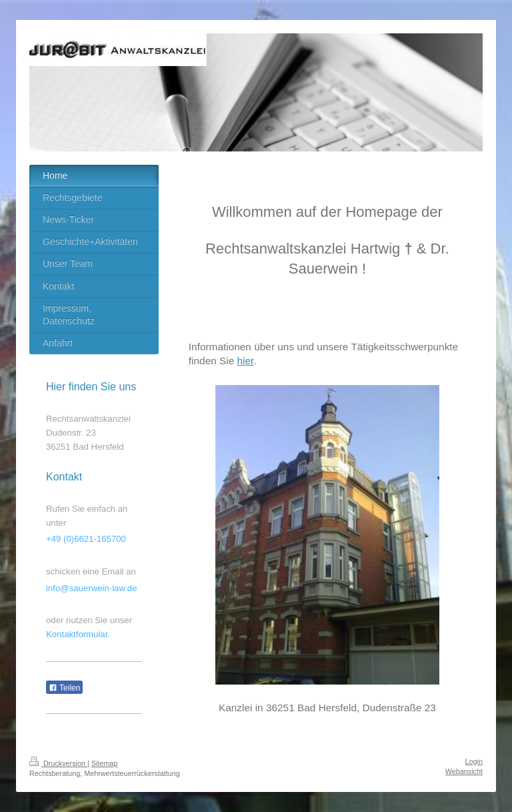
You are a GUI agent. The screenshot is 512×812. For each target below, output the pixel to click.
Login (474, 761)
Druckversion (58, 763)
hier (246, 361)
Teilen (64, 688)
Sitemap (105, 763)
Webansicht (464, 771)
